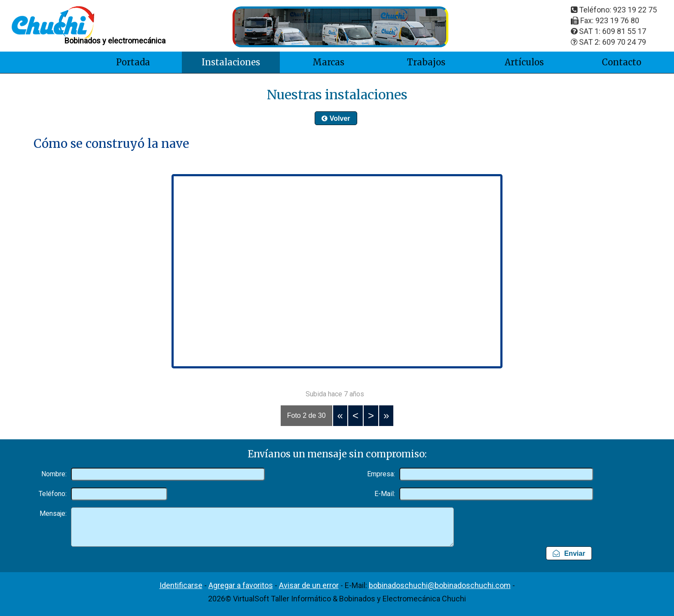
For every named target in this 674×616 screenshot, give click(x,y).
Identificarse (181, 585)
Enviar (569, 553)
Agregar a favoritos (241, 585)
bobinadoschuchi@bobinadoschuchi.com (440, 585)
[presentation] (570, 522)
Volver (336, 118)
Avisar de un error (309, 585)
